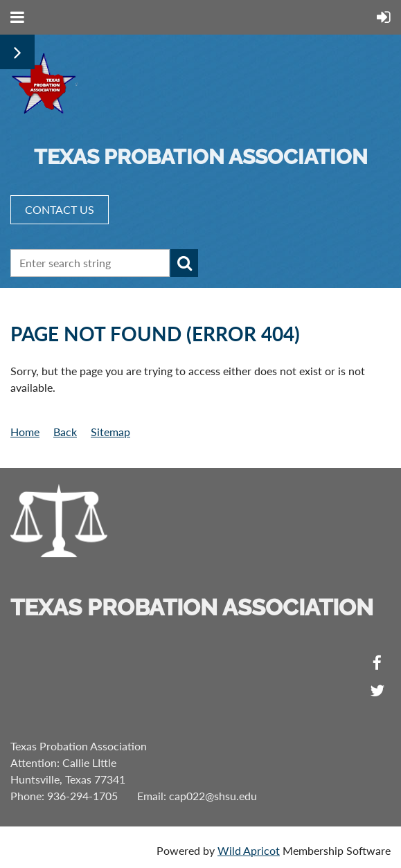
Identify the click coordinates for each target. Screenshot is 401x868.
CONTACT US (60, 209)
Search (184, 263)
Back (65, 432)
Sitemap (110, 432)
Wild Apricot (249, 850)
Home (25, 432)
